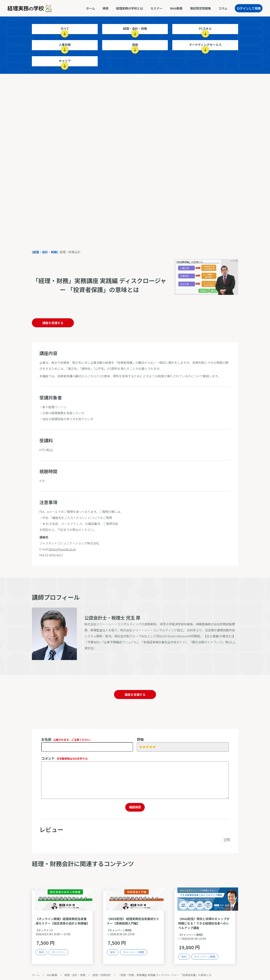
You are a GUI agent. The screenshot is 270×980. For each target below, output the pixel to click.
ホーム (91, 8)
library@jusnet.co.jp (62, 549)
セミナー (157, 8)
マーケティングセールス (205, 46)
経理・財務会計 (102, 975)
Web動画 (176, 8)
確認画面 (135, 807)
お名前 (67, 739)
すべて (65, 30)
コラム (223, 8)
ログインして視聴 (249, 8)
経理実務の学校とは (130, 8)
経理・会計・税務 (135, 30)
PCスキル (205, 30)
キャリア (65, 62)
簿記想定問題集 (200, 8)
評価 (140, 739)
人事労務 (65, 46)
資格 (135, 46)
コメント (66, 758)
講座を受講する (53, 323)
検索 (106, 8)
